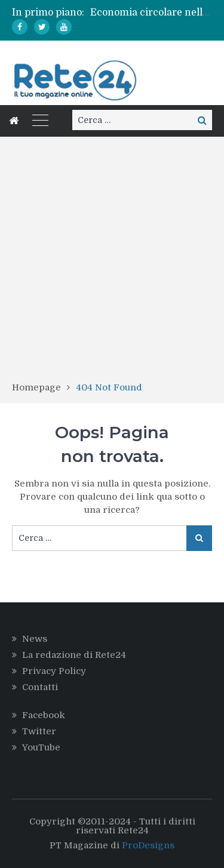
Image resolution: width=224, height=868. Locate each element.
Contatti (40, 687)
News (35, 639)
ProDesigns (148, 845)
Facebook (44, 715)
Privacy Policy (54, 671)
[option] (151, 13)
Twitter (39, 731)
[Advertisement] (112, 263)
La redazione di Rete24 (74, 655)
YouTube (41, 747)
